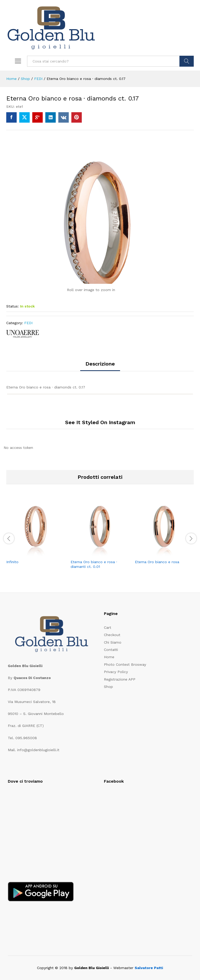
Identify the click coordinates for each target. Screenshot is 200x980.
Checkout (112, 635)
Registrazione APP (120, 679)
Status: (12, 306)
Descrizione (100, 364)
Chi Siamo (113, 642)
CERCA (187, 61)
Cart (108, 627)
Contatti (111, 650)
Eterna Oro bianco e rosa (157, 562)
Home (109, 657)
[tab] (100, 366)
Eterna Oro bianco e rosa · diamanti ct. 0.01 (94, 564)
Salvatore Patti (149, 968)
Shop (108, 687)
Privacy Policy (116, 672)
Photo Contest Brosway (125, 664)
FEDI (28, 323)
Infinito (12, 562)
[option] (36, 535)
